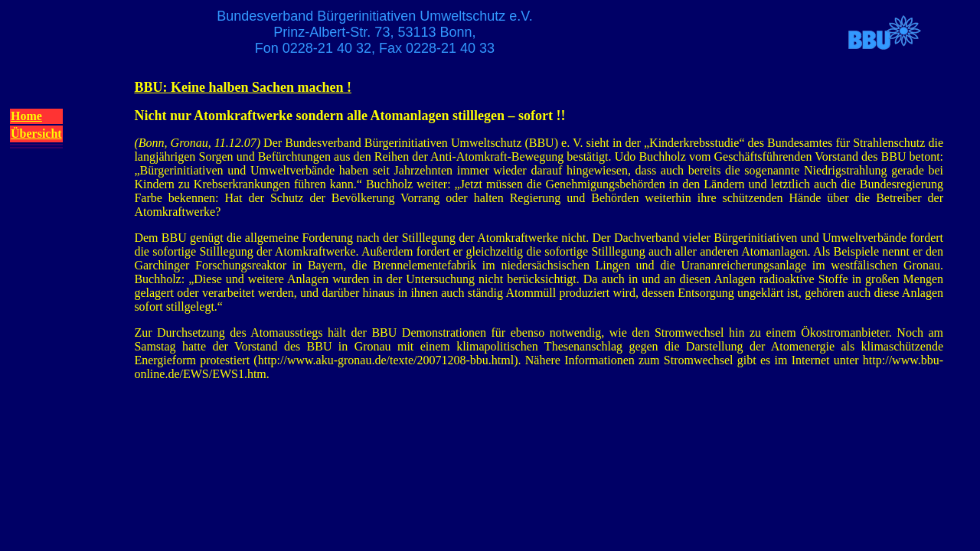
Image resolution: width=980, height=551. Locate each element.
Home (26, 116)
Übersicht (36, 134)
